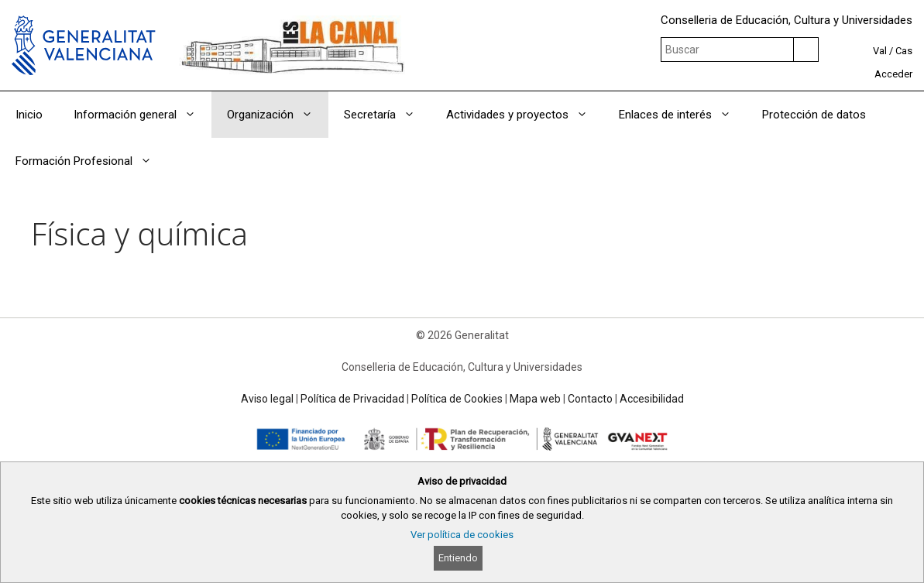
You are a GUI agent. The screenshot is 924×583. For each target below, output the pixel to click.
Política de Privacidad (352, 399)
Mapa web (535, 399)
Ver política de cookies (462, 535)
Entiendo (458, 558)
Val (880, 51)
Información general (143, 115)
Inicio (29, 115)
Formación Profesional (91, 161)
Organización (278, 115)
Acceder (893, 74)
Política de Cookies (457, 399)
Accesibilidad (652, 399)
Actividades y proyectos (525, 115)
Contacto (590, 399)
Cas (904, 51)
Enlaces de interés (683, 115)
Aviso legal (267, 399)
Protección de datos (814, 115)
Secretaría (387, 115)
